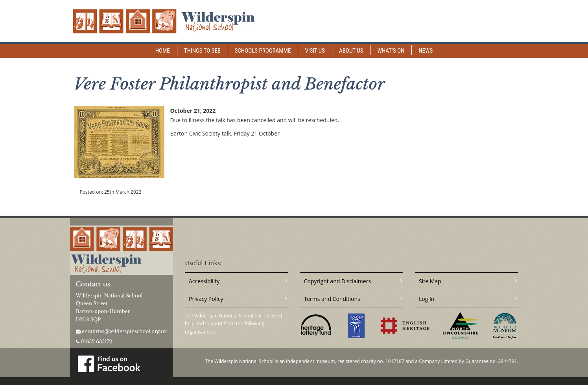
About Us (351, 51)
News (426, 51)
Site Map (430, 281)
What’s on (391, 51)
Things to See (202, 51)
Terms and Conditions (332, 299)
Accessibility (204, 281)
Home (163, 51)
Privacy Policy (206, 299)
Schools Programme (263, 51)
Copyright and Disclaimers (337, 281)
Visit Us (315, 51)
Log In (427, 299)
